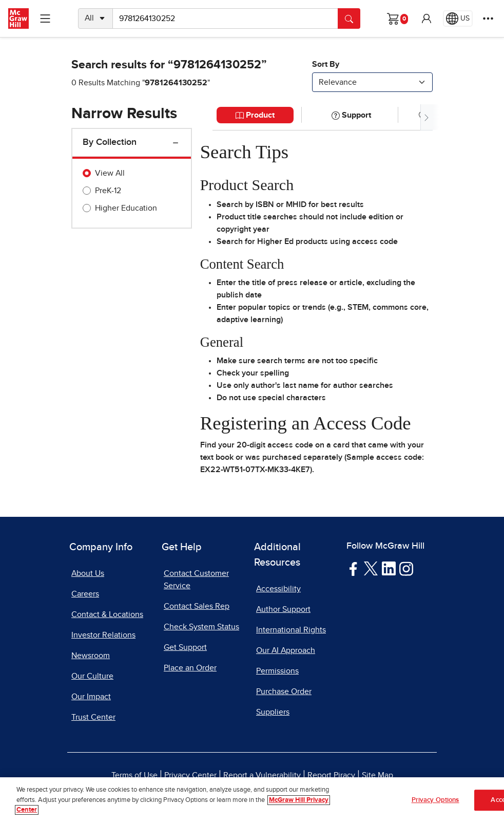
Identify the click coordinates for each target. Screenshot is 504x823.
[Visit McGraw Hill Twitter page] (371, 568)
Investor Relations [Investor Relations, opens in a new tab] (103, 635)
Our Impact (91, 697)
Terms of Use (134, 775)
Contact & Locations (107, 614)
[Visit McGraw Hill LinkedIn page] (389, 568)
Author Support (283, 609)
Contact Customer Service (196, 579)
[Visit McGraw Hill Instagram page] (406, 568)
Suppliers (273, 712)
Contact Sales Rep (197, 606)
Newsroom (91, 656)
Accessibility (278, 589)
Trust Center (93, 717)
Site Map (377, 775)
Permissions (277, 671)
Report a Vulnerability (262, 775)
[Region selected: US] (458, 18)
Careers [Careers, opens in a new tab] (85, 594)
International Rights (291, 630)
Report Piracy (331, 775)
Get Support (185, 647)
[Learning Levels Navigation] (45, 18)
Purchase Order (284, 691)
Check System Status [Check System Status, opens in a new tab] (201, 627)
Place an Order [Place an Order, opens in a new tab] (190, 668)
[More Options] (488, 18)
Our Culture (92, 676)
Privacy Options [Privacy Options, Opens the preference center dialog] (435, 804)
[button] (427, 18)
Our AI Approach (286, 650)
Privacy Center (190, 775)
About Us (88, 573)
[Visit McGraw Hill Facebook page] (353, 568)
